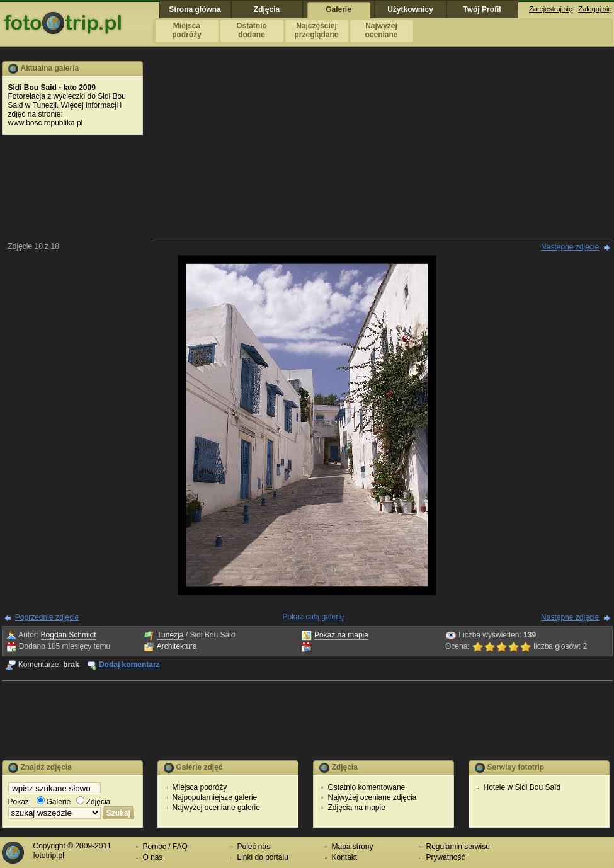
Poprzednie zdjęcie (47, 617)
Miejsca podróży (200, 787)
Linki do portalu (263, 857)
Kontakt (345, 857)
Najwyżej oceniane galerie (216, 808)
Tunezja (170, 635)
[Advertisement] (383, 149)
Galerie (54, 802)
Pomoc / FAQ (165, 847)
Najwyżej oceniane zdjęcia (372, 797)
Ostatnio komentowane (367, 787)
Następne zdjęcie (570, 247)
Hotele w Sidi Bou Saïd (522, 787)
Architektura (177, 646)
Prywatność (446, 857)
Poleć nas (254, 847)
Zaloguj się (595, 9)
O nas (153, 857)
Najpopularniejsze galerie (215, 797)
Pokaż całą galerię (313, 617)
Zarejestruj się (551, 9)
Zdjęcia (94, 802)
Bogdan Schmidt (69, 635)
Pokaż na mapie (341, 635)
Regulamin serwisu (458, 847)
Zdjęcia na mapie (357, 808)
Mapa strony (353, 847)
